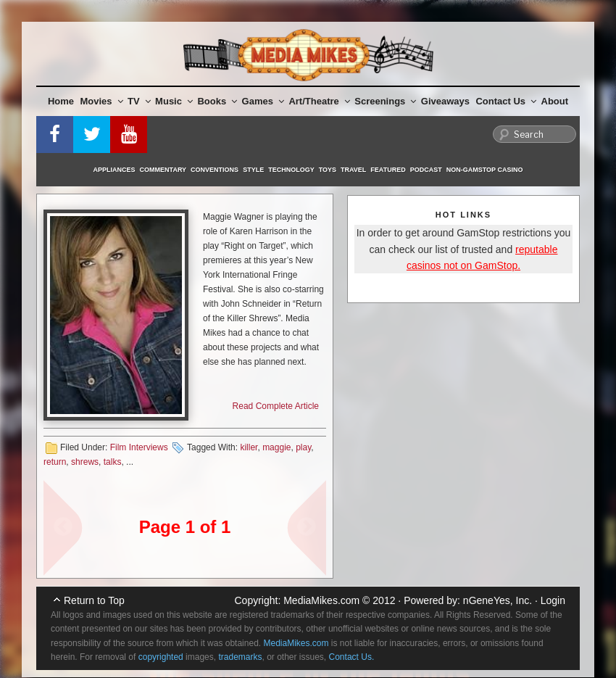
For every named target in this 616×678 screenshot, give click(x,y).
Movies (102, 101)
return (55, 462)
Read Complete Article (276, 406)
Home (61, 101)
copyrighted (161, 657)
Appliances (115, 170)
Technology (291, 170)
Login (553, 600)
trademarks (240, 657)
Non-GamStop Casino (485, 170)
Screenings (385, 101)
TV (139, 101)
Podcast (426, 170)
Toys (328, 170)
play (303, 447)
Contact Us (506, 101)
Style (253, 170)
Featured (388, 170)
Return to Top (94, 600)
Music (174, 101)
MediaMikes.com (321, 600)
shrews (85, 462)
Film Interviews (139, 447)
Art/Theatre (319, 101)
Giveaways (445, 101)
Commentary (163, 170)
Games (263, 101)
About (555, 101)
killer (249, 447)
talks (113, 462)
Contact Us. (352, 657)
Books (217, 101)
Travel (353, 170)
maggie (276, 447)
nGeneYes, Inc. (498, 600)
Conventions (215, 170)
